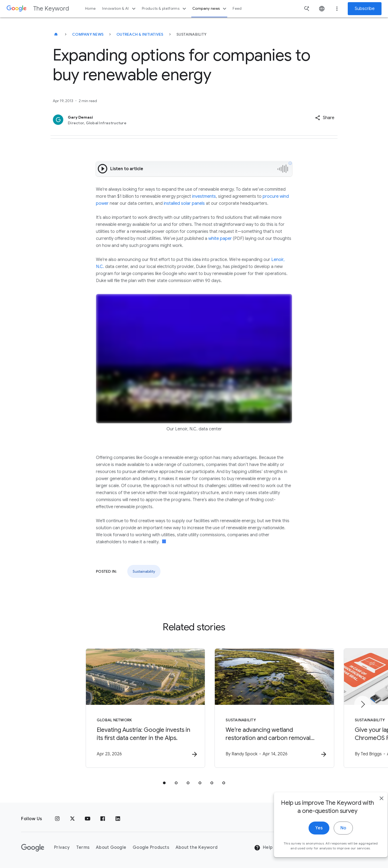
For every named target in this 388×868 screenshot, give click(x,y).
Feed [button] (237, 9)
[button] (325, 118)
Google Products (151, 848)
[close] (371, 809)
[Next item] (363, 704)
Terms (83, 848)
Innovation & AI (119, 9)
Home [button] (90, 9)
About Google (111, 848)
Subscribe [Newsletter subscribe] (365, 9)
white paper (220, 239)
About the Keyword (197, 848)
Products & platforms (165, 9)
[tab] (164, 783)
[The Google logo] (33, 848)
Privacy (62, 848)
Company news (210, 9)
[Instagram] (57, 819)
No (333, 839)
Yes (309, 839)
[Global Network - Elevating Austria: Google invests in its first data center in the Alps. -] (123, 708)
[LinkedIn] (118, 819)
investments (204, 196)
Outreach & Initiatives (140, 34)
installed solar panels (184, 203)
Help (263, 848)
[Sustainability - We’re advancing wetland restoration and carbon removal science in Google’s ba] (265, 708)
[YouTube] (88, 819)
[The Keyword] (56, 34)
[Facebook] (103, 819)
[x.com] (72, 819)
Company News (88, 34)
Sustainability (144, 571)
